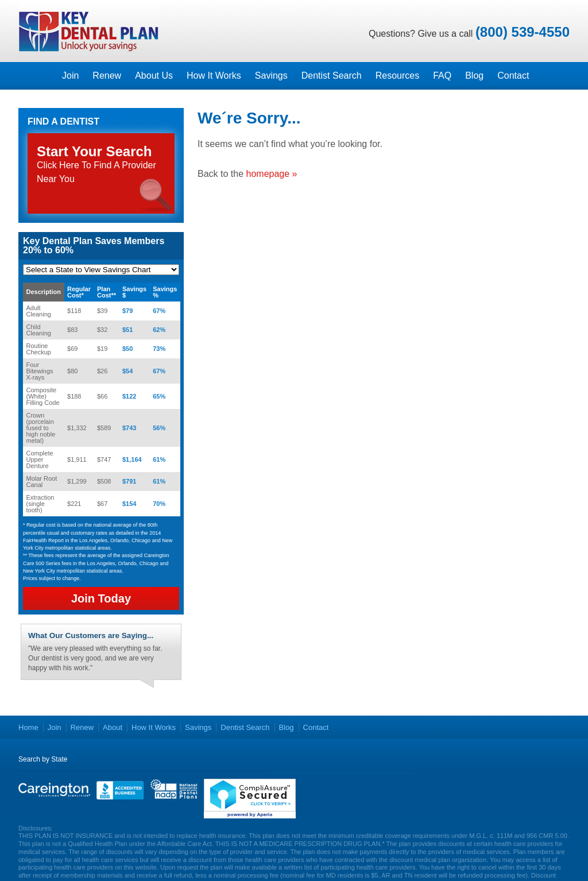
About (113, 727)
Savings (271, 76)
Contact (513, 76)
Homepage (37, 76)
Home (28, 727)
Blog (474, 76)
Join (70, 76)
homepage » (272, 174)
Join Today (101, 598)
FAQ (442, 76)
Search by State (43, 759)
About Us (154, 76)
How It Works (214, 76)
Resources (397, 76)
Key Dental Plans (89, 31)
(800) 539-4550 (523, 32)
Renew (107, 76)
